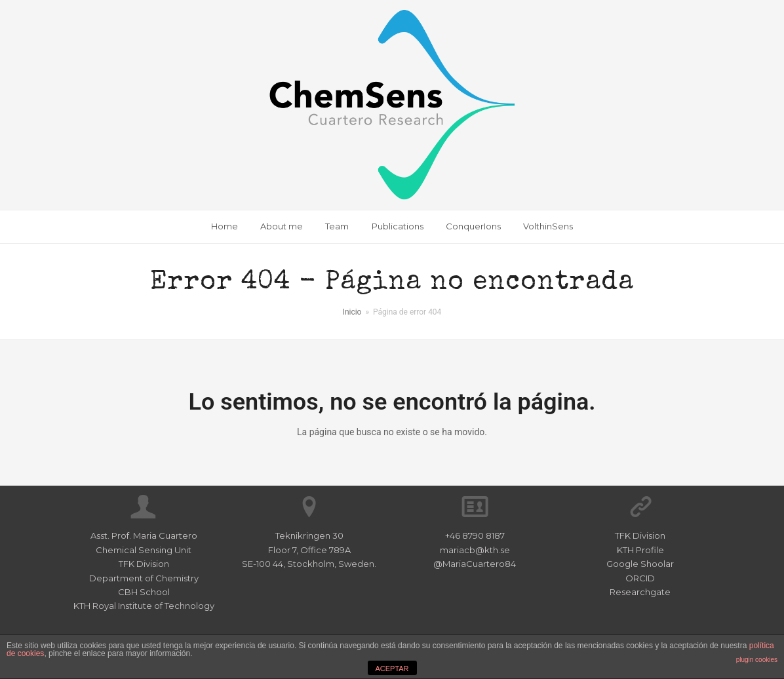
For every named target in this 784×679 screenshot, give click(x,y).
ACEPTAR (392, 669)
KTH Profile (640, 550)
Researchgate (640, 592)
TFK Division (640, 535)
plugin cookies (757, 660)
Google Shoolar (640, 564)
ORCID (640, 578)
